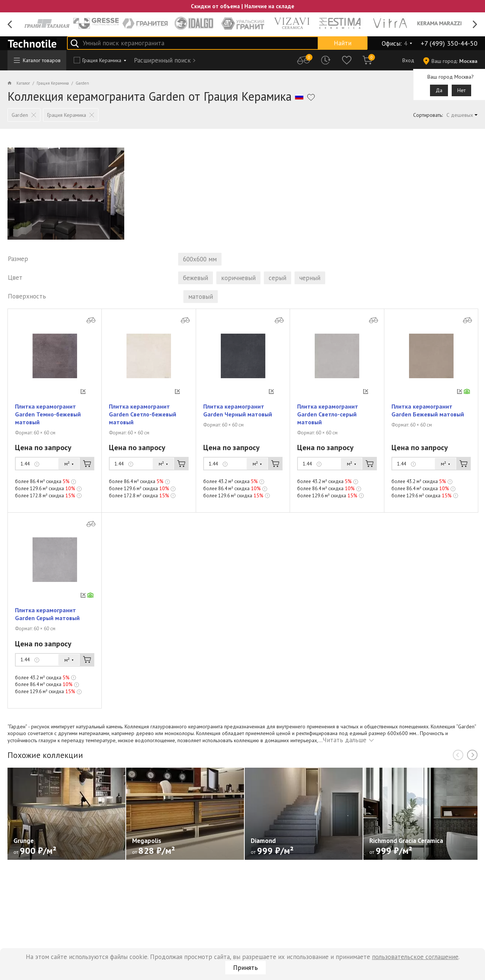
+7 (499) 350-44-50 (449, 43)
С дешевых (460, 115)
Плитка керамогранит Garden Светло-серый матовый (328, 423)
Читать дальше (344, 749)
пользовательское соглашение (415, 957)
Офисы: (394, 43)
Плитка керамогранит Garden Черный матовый (238, 419)
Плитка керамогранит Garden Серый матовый (47, 623)
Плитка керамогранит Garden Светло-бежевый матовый (143, 423)
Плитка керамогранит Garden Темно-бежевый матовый (48, 423)
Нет (461, 90)
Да (439, 90)
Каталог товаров (37, 60)
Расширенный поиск (162, 60)
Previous (10, 25)
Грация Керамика (102, 60)
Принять (245, 968)
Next (475, 25)
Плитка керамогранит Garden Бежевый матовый (428, 419)
